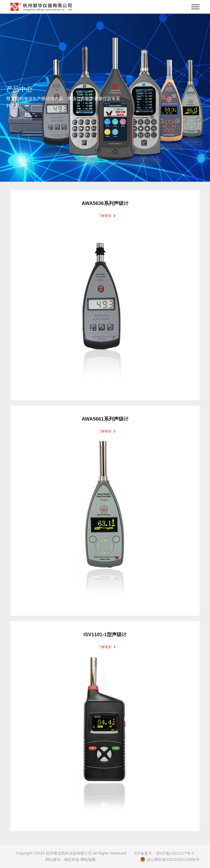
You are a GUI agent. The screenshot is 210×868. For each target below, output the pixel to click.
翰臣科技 (72, 860)
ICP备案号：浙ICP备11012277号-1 (164, 853)
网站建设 (53, 860)
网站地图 (88, 860)
